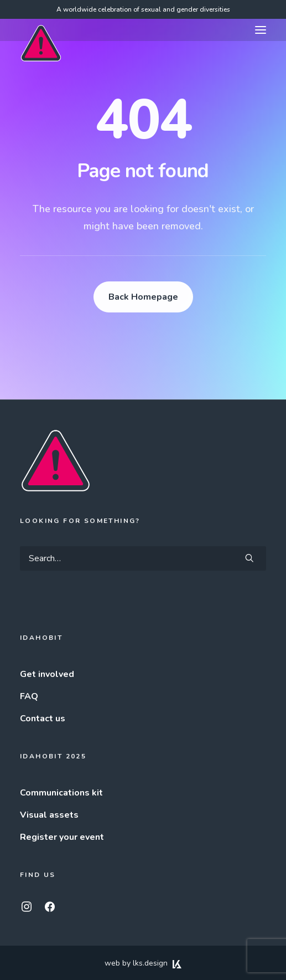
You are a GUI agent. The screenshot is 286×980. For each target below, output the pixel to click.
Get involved (47, 674)
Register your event (62, 837)
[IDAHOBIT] (41, 30)
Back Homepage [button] (143, 297)
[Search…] (143, 558)
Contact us (43, 719)
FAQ (29, 696)
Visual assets (49, 815)
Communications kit (61, 793)
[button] (261, 30)
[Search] (143, 558)
